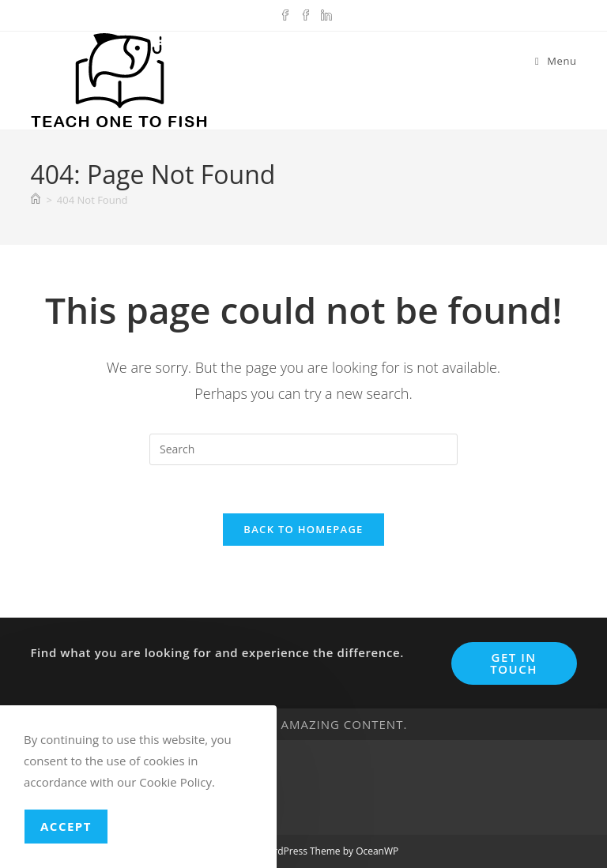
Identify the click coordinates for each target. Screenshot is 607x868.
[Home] (36, 200)
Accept (66, 826)
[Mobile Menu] (556, 61)
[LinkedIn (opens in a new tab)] (324, 13)
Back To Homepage (303, 529)
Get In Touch (514, 663)
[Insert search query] (303, 449)
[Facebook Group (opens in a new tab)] (306, 13)
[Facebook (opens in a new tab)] (285, 13)
